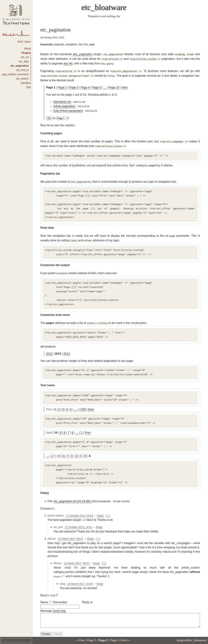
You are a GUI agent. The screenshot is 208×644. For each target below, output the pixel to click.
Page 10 (114, 86)
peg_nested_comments (15, 74)
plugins (181, 640)
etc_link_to (23, 70)
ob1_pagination (83, 54)
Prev (88, 428)
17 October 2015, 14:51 (78, 523)
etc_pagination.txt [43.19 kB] (72, 497)
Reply (100, 511)
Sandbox (26, 83)
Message (46, 606)
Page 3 (74, 86)
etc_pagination (20, 66)
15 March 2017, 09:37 (77, 559)
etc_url (25, 57)
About (28, 49)
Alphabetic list (62, 100)
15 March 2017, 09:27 (70, 534)
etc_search (22, 79)
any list (68, 63)
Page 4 (85, 86)
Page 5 (97, 86)
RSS (20, 42)
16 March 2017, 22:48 (80, 579)
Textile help (59, 606)
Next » (126, 640)
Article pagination (64, 104)
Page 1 (92, 640)
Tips (29, 87)
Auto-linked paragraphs (68, 109)
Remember (60, 598)
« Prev (81, 640)
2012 (49, 349)
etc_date (24, 61)
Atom (28, 42)
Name (44, 598)
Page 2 (62, 86)
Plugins (26, 53)
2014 (67, 349)
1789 (82, 405)
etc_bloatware (104, 7)
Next (125, 86)
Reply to (87, 598)
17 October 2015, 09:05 (79, 511)
